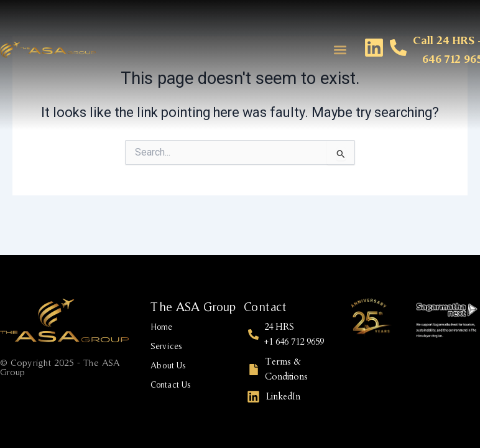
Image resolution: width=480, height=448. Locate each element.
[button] (340, 49)
